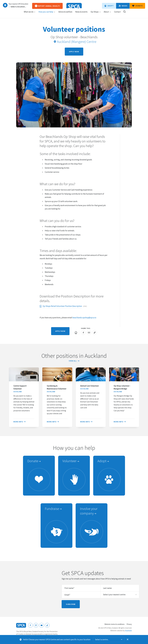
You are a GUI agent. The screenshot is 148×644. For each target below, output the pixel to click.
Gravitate (128, 631)
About (107, 14)
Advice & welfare (65, 14)
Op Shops (96, 14)
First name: (69, 588)
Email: (67, 595)
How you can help (47, 14)
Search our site (124, 14)
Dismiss (128, 639)
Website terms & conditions (115, 624)
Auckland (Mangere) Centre (75, 42)
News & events (81, 14)
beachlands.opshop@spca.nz (84, 318)
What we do (30, 14)
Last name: (108, 588)
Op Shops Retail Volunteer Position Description (62, 307)
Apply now (74, 52)
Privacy (129, 624)
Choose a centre (5, 5)
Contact (117, 14)
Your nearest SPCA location (18, 4)
